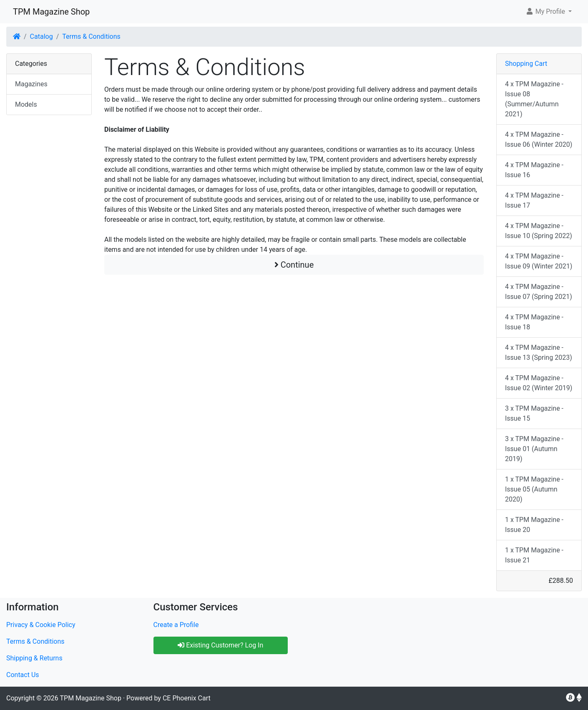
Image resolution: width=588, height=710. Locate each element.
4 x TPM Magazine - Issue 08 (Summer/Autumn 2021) (534, 99)
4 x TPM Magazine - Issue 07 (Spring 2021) (539, 292)
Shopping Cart (526, 64)
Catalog (41, 36)
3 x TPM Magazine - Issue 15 (534, 413)
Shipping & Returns (34, 658)
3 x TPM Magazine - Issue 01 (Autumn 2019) (534, 449)
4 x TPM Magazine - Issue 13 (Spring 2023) (539, 352)
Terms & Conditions (91, 36)
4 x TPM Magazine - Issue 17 (534, 200)
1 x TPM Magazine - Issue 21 (534, 555)
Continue (294, 265)
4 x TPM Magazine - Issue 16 (534, 170)
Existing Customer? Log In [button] (220, 645)
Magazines (31, 84)
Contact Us (23, 675)
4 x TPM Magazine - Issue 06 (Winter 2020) (539, 139)
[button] (549, 12)
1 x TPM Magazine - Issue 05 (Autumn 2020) (534, 489)
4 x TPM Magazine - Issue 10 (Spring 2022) (539, 231)
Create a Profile (176, 625)
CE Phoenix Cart (187, 698)
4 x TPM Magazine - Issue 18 (534, 322)
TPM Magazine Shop (51, 12)
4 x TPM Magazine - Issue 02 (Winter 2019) (539, 383)
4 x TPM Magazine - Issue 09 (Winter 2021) (539, 261)
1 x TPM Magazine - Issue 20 (534, 525)
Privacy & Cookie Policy (41, 625)
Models (26, 104)
